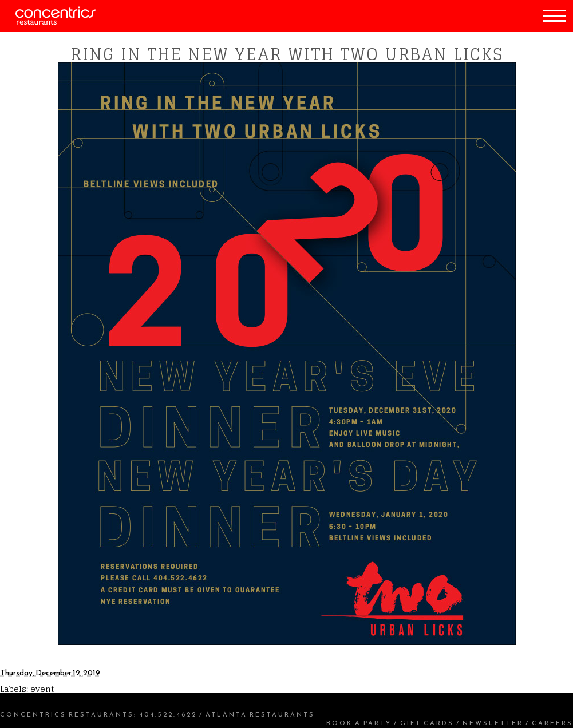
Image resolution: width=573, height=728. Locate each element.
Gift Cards (427, 723)
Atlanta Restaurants (260, 714)
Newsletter (493, 723)
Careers (552, 723)
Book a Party (359, 723)
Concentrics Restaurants (67, 714)
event (42, 689)
